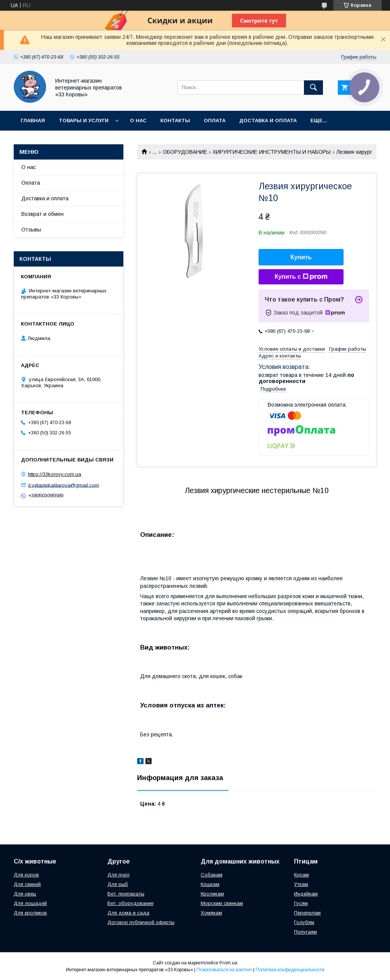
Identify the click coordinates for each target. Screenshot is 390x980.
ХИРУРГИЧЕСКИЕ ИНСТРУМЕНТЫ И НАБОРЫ (272, 152)
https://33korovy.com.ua (54, 474)
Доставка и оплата (268, 121)
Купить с (301, 277)
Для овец (25, 894)
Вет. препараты (126, 894)
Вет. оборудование (130, 903)
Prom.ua (228, 963)
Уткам (301, 884)
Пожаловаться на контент (224, 970)
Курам (301, 875)
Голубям (304, 922)
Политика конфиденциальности (290, 970)
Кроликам (212, 894)
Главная (33, 121)
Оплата (215, 121)
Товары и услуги (84, 121)
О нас (138, 121)
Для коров (26, 875)
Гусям (301, 903)
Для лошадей (30, 903)
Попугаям (305, 932)
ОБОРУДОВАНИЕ (185, 152)
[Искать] (313, 88)
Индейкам (306, 894)
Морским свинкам (222, 903)
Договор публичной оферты (141, 922)
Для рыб (118, 884)
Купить (301, 257)
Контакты (175, 121)
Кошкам (210, 884)
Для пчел (118, 875)
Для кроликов (30, 913)
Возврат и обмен (42, 214)
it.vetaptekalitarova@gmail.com (64, 485)
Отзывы (31, 230)
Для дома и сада (128, 913)
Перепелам (307, 913)
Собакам (212, 875)
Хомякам (211, 913)
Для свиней (27, 884)
